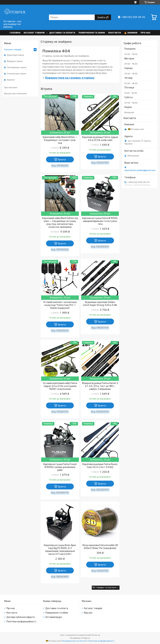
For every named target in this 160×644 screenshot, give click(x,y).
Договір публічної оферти (21, 617)
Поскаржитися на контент (75, 641)
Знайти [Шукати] (102, 17)
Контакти (115, 33)
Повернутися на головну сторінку (70, 78)
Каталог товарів (34, 33)
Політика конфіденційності (21, 622)
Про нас (145, 33)
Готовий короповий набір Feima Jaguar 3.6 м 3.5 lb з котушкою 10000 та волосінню (60, 386)
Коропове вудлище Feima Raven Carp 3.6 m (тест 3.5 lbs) (100, 466)
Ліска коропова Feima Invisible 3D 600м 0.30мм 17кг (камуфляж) (100, 547)
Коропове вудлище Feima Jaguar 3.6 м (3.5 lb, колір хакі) (100, 139)
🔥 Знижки (131, 33)
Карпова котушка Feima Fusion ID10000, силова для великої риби (60, 467)
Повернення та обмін (92, 33)
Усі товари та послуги (104, 588)
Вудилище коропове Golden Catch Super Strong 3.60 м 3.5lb (100, 304)
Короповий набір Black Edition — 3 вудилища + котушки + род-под (60, 140)
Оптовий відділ (54, 617)
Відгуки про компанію (15, 94)
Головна (15, 33)
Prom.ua (96, 635)
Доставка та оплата (62, 33)
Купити (62, 160)
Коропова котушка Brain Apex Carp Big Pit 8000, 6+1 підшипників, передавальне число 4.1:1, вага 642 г (60, 550)
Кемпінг (11, 80)
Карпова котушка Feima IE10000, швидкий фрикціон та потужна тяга (100, 221)
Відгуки (88, 613)
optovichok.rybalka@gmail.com (140, 170)
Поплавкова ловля (17, 67)
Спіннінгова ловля (16, 74)
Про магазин (11, 87)
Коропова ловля (15, 55)
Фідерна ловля (15, 61)
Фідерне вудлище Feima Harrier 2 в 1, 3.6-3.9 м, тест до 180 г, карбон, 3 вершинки (100, 386)
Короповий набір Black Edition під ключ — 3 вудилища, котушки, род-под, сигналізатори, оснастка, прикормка (60, 223)
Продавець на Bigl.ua (80, 638)
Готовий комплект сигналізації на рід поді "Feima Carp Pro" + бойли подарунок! (60, 305)
